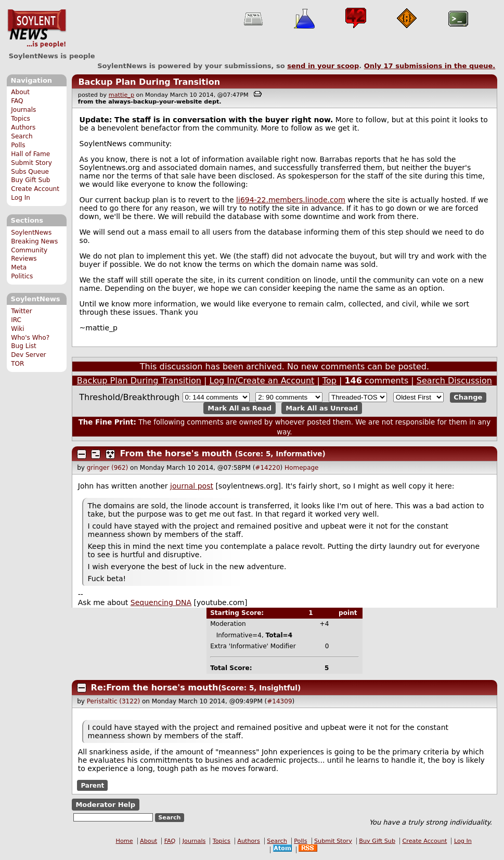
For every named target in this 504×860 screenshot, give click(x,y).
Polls (18, 145)
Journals (23, 110)
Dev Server (28, 355)
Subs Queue (30, 172)
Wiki (17, 329)
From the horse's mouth (176, 453)
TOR (17, 364)
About (20, 92)
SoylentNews (37, 29)
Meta (19, 267)
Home (125, 841)
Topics (21, 119)
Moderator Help (105, 805)
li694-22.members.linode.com (291, 200)
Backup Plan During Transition (149, 82)
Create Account (35, 189)
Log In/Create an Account (262, 381)
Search (22, 136)
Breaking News (34, 241)
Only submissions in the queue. (430, 66)
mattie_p (121, 95)
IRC (16, 320)
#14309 (279, 701)
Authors (23, 127)
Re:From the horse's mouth (155, 688)
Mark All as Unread (322, 408)
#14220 (267, 468)
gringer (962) (108, 468)
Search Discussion (454, 381)
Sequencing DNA (161, 602)
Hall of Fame (30, 154)
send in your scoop (323, 66)
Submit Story (31, 163)
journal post (192, 486)
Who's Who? (30, 338)
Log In (21, 198)
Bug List (24, 346)
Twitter (21, 311)
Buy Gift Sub (30, 180)
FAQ (17, 101)
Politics (22, 276)
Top (329, 381)
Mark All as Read (240, 408)
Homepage (301, 468)
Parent (92, 786)
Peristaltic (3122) (113, 701)
